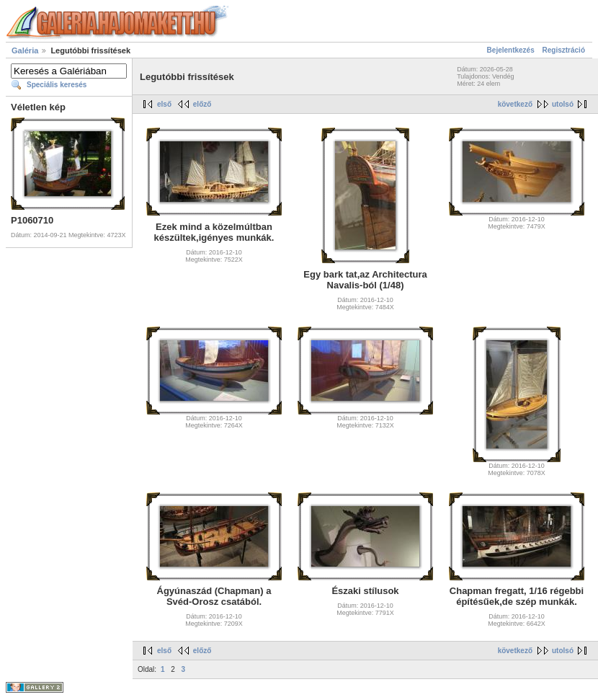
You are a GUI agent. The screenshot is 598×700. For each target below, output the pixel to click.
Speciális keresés (57, 85)
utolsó (563, 104)
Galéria (25, 50)
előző (202, 104)
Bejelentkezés (511, 50)
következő (515, 104)
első (164, 104)
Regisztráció (564, 50)
